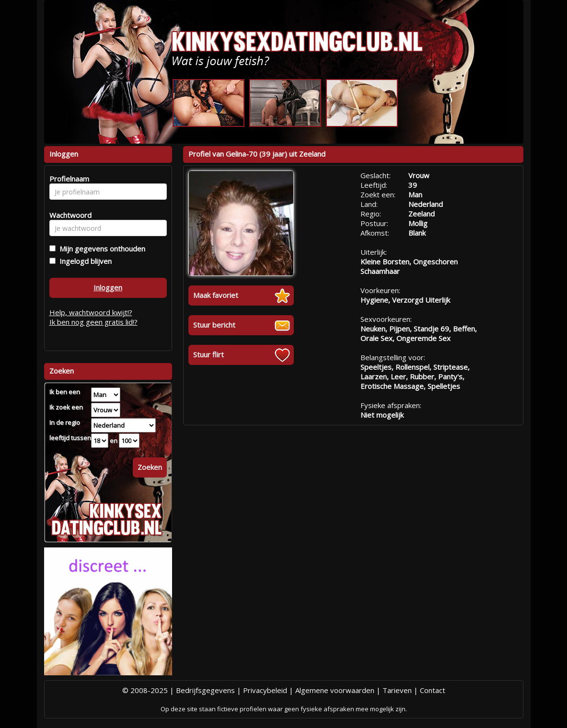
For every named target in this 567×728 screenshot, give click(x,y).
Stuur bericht (214, 325)
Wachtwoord (68, 215)
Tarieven (397, 690)
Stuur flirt (208, 354)
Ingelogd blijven (84, 261)
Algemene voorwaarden (335, 690)
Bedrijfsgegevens (205, 690)
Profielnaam (68, 179)
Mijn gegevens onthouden (100, 249)
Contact (433, 690)
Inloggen (108, 287)
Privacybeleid (265, 690)
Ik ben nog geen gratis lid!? (93, 322)
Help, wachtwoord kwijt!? (91, 312)
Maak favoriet (216, 295)
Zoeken (150, 467)
